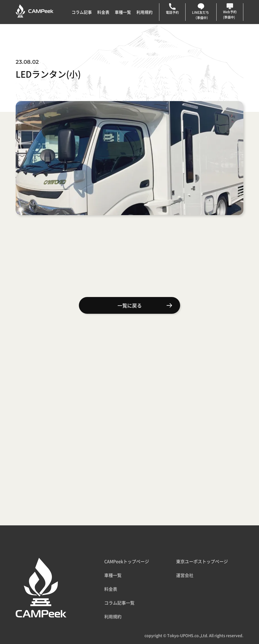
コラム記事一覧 (119, 603)
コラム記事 (82, 12)
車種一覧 (123, 12)
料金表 (103, 12)
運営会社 (185, 575)
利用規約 (144, 12)
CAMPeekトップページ (127, 561)
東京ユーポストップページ (202, 561)
